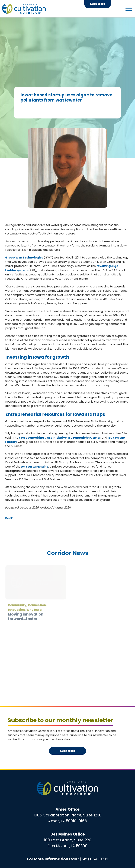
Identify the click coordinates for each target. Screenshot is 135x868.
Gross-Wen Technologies (24, 258)
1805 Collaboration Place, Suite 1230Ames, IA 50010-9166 (67, 815)
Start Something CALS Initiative (43, 438)
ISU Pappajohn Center (84, 438)
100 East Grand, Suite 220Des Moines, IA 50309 (68, 840)
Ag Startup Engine (35, 467)
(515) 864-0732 (94, 859)
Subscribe (98, 4)
